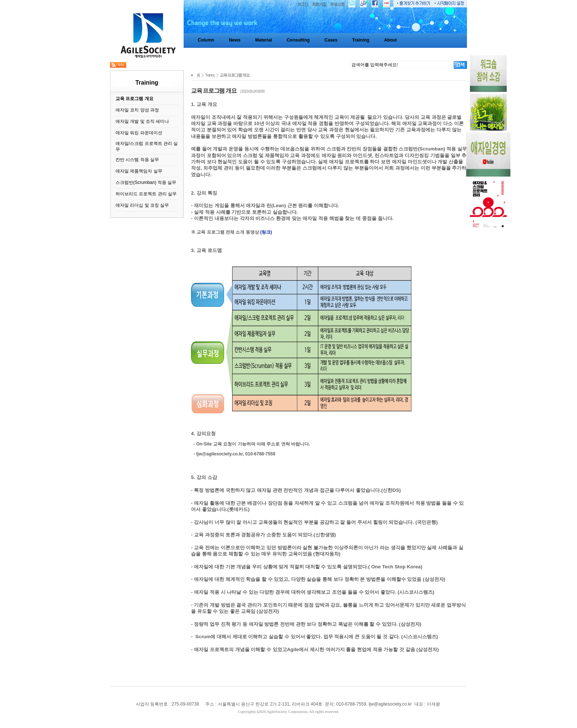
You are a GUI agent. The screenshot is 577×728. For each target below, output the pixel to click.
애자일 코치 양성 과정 (137, 110)
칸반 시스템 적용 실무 (137, 160)
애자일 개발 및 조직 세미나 (142, 121)
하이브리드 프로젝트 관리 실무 (146, 194)
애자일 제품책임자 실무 (139, 171)
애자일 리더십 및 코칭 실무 (142, 205)
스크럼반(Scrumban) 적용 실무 (146, 182)
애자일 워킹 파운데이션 (139, 133)
